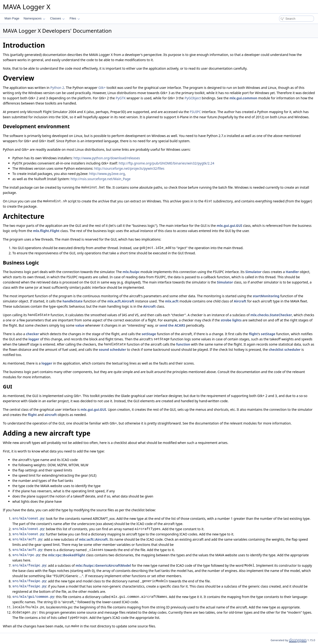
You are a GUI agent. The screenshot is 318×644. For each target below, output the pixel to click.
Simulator (253, 272)
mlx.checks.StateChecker (271, 315)
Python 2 (57, 88)
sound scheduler (112, 349)
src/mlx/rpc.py (26, 555)
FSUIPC (195, 112)
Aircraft (240, 301)
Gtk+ (102, 88)
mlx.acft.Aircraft (121, 301)
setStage (149, 334)
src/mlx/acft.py (27, 539)
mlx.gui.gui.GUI (229, 226)
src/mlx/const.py (28, 518)
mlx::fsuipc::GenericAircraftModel (103, 565)
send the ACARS (172, 325)
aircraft (51, 415)
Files (75, 18)
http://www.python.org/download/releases (107, 158)
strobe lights (231, 320)
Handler (292, 272)
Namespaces (34, 18)
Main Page (12, 18)
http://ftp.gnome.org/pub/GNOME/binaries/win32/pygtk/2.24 (166, 163)
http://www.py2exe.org (107, 174)
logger (34, 339)
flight (253, 334)
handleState (72, 301)
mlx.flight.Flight (46, 231)
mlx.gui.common (243, 98)
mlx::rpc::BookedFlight (67, 555)
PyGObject (193, 98)
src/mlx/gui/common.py (33, 597)
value (80, 325)
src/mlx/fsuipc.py (29, 565)
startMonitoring (266, 296)
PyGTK (121, 98)
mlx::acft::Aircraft (94, 539)
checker (32, 334)
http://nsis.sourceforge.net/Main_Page (101, 179)
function (183, 344)
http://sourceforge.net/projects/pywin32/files (129, 168)
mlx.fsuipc (131, 272)
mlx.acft (172, 301)
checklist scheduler (285, 349)
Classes (57, 18)
